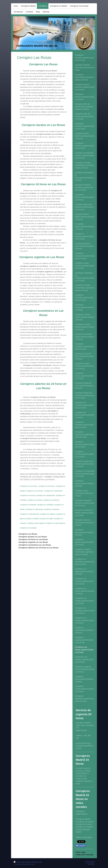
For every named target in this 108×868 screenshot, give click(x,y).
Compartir (81, 846)
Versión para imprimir (23, 862)
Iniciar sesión (90, 862)
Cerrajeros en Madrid (84, 827)
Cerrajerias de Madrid (85, 822)
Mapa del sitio (37, 862)
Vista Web (91, 864)
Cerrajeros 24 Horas (84, 824)
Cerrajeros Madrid (83, 819)
